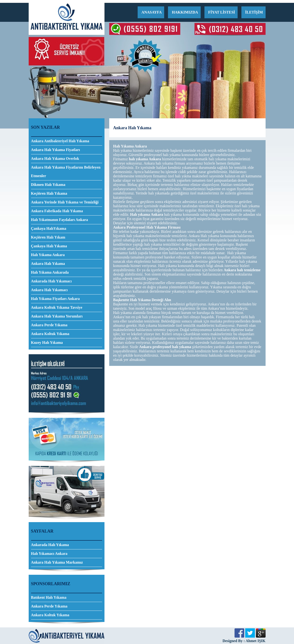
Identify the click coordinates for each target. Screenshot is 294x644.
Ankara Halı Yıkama (48, 264)
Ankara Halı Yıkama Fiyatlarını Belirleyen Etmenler (66, 172)
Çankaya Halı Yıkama (49, 246)
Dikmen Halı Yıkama (48, 185)
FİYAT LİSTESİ (222, 12)
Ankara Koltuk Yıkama (50, 334)
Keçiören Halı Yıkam (48, 237)
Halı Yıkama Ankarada (50, 272)
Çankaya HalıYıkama (49, 228)
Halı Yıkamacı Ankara (49, 554)
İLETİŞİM (254, 12)
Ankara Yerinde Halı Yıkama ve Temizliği (65, 202)
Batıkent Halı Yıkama (49, 597)
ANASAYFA (152, 12)
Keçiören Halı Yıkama (49, 193)
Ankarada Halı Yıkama (50, 545)
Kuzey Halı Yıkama (47, 343)
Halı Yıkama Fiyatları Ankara (55, 299)
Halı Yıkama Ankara (48, 255)
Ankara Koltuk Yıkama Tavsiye (57, 307)
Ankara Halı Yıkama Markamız (57, 562)
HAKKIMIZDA (185, 12)
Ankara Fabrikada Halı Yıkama (57, 211)
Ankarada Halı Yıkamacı (51, 281)
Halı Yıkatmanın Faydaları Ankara (60, 220)
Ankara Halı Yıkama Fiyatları (56, 150)
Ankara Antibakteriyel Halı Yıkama (60, 141)
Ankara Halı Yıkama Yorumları (57, 316)
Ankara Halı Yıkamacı (49, 290)
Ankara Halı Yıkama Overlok (55, 159)
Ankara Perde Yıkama (49, 325)
